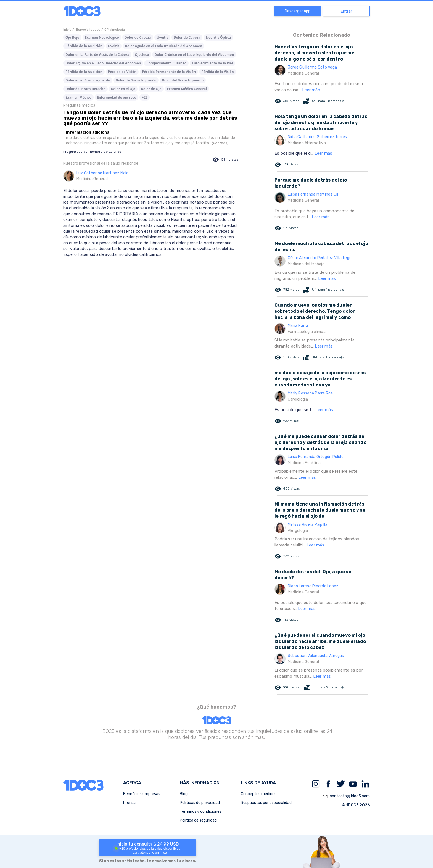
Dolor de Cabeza (138, 37)
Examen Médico (78, 97)
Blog (184, 794)
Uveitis (162, 37)
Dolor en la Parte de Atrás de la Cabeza (97, 55)
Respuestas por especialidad (266, 803)
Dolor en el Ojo (123, 89)
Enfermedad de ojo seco (117, 97)
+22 (145, 97)
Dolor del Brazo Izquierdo (183, 80)
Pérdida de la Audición (84, 46)
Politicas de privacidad (200, 803)
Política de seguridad (198, 820)
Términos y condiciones (201, 812)
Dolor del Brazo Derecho (85, 89)
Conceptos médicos (259, 794)
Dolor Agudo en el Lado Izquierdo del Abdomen (163, 46)
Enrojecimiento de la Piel (212, 63)
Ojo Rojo (72, 37)
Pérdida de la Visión (218, 72)
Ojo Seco (142, 55)
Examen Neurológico (102, 37)
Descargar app (298, 11)
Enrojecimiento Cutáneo (166, 63)
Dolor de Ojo (151, 89)
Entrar (346, 11)
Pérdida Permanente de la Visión (169, 72)
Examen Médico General (187, 89)
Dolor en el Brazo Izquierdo (88, 80)
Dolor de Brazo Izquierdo (136, 80)
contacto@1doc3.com (346, 796)
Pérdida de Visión (122, 72)
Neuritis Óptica (218, 37)
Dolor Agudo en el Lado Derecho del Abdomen (103, 63)
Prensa (129, 803)
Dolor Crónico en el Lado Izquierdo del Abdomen (194, 55)
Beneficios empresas (142, 794)
